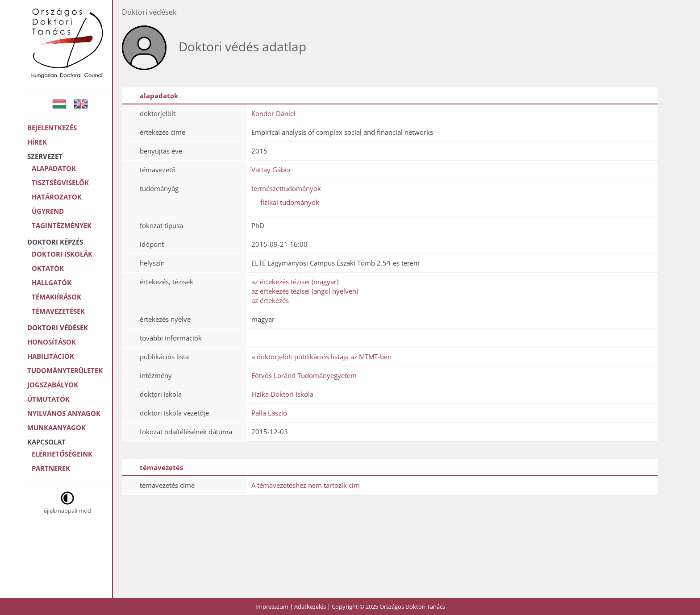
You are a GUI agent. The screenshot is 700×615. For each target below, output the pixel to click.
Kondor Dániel (273, 113)
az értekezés (270, 300)
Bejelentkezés (52, 128)
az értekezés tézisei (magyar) (295, 282)
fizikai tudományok (290, 202)
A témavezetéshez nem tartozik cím (306, 485)
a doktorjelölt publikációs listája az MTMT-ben (321, 357)
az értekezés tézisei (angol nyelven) (305, 291)
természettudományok (286, 188)
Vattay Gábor (271, 170)
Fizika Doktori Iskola (282, 394)
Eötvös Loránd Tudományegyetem (304, 375)
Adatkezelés (310, 607)
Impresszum (272, 607)
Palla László (269, 413)
